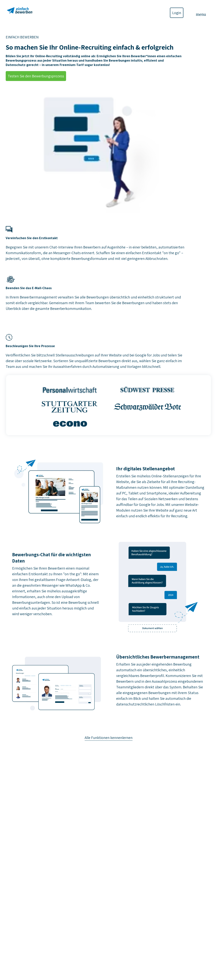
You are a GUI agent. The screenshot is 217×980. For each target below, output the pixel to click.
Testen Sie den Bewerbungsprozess (36, 76)
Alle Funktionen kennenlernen (109, 738)
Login (177, 13)
